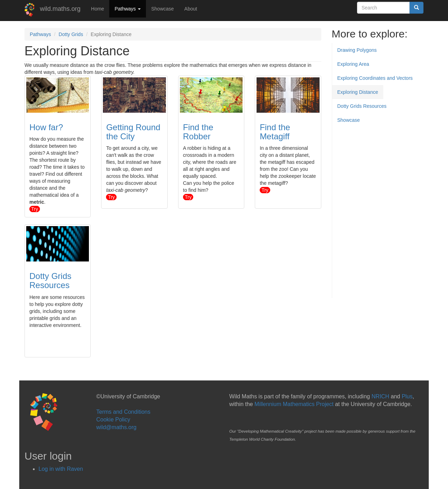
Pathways (128, 9)
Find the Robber (198, 132)
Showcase (163, 9)
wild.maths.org (60, 9)
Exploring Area (353, 64)
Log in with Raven (61, 469)
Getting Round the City (133, 132)
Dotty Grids (71, 34)
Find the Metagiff (275, 132)
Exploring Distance (358, 92)
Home (97, 9)
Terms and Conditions (123, 412)
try (35, 209)
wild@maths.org (116, 427)
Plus (407, 396)
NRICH (380, 396)
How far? (46, 127)
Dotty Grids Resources (50, 281)
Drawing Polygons (357, 50)
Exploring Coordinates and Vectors (375, 78)
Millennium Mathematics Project (294, 404)
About (191, 9)
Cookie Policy (113, 420)
